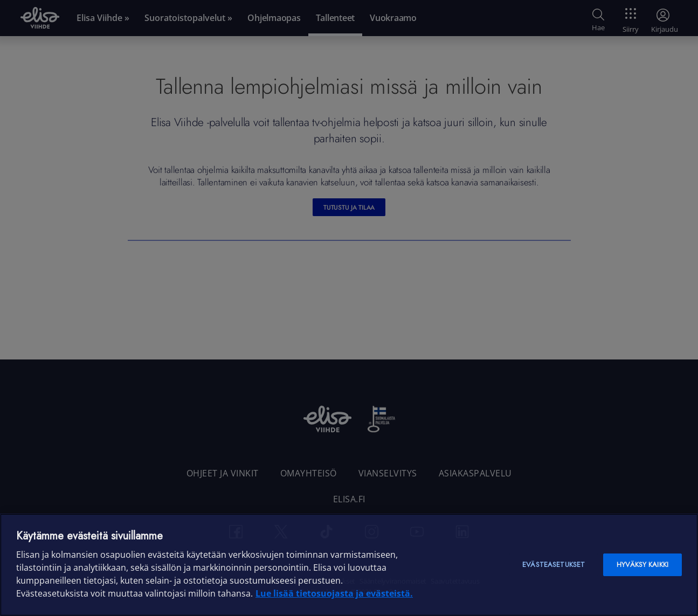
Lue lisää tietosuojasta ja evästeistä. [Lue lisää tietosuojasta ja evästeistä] (334, 593)
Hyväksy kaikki (642, 565)
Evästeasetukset (554, 565)
